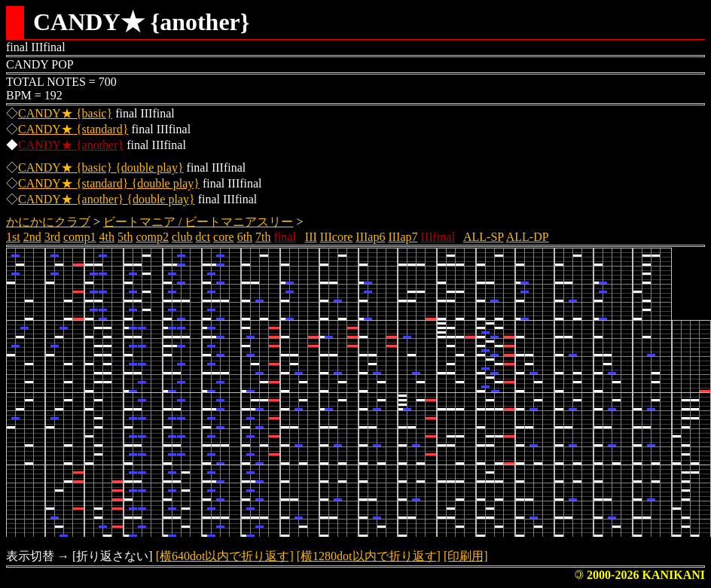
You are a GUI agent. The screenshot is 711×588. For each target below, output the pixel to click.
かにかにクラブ (48, 222)
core (224, 237)
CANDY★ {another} (71, 145)
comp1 (80, 237)
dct (203, 237)
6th (245, 237)
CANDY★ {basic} (65, 113)
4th (107, 237)
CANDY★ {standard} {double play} (109, 183)
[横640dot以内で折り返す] (225, 556)
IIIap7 (403, 237)
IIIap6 (370, 237)
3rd (52, 237)
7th (263, 237)
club (182, 237)
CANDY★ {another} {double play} (107, 199)
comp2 (152, 237)
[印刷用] (466, 556)
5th (125, 237)
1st (13, 237)
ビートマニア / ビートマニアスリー (198, 222)
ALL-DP (528, 237)
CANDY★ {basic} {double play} (101, 168)
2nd (32, 237)
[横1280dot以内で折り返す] (369, 556)
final (285, 237)
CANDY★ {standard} (73, 129)
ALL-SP (484, 237)
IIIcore (337, 237)
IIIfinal (438, 237)
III (311, 237)
